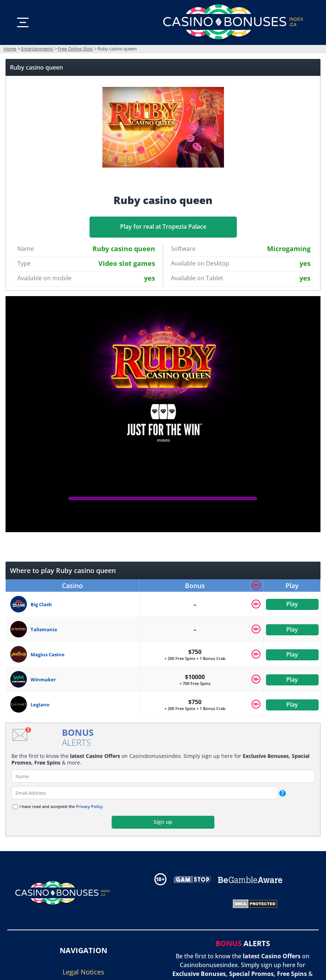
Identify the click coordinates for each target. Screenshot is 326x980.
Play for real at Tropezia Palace (163, 226)
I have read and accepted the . (62, 806)
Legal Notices (83, 972)
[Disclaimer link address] (192, 879)
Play (292, 604)
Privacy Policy (89, 806)
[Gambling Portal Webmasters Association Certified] (187, 903)
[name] (163, 776)
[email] (145, 793)
